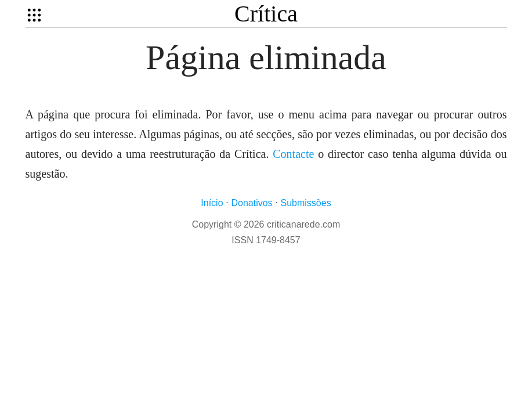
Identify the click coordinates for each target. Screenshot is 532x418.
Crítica (266, 14)
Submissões (306, 203)
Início (212, 203)
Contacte (293, 154)
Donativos (251, 203)
